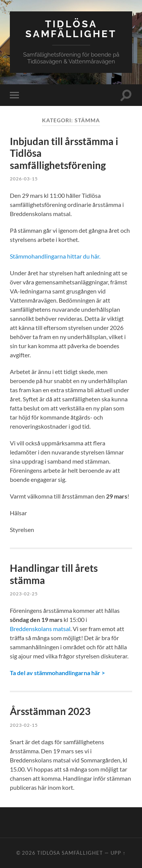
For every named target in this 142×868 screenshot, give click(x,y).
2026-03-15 (24, 179)
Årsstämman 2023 (50, 711)
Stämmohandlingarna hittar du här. (55, 256)
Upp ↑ (118, 853)
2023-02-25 (24, 594)
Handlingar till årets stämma (54, 574)
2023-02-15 (24, 725)
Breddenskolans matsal (40, 629)
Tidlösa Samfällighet (71, 29)
